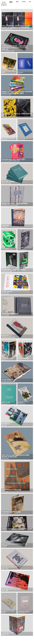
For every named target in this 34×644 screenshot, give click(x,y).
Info (30, 2)
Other (17, 2)
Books (11, 2)
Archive (24, 2)
